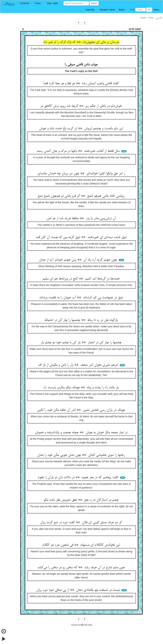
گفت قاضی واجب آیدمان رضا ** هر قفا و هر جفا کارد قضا (82, 84)
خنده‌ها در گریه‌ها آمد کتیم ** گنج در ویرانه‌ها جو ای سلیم (82, 279)
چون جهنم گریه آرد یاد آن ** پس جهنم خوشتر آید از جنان (79, 260)
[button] (25, 3)
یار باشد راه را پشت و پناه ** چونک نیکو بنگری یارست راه (82, 388)
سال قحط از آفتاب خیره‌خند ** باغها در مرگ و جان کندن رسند (79, 151)
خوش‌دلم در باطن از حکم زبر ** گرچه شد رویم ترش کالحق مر (82, 106)
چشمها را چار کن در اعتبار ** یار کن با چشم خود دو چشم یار (82, 343)
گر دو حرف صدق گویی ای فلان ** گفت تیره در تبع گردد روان (81, 523)
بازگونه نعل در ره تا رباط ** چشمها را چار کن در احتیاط (82, 320)
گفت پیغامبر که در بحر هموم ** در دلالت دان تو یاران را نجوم (79, 477)
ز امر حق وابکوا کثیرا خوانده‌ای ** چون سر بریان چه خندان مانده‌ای (82, 174)
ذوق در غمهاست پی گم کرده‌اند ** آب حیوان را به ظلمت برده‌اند (81, 298)
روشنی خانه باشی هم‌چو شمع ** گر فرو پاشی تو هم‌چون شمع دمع (81, 196)
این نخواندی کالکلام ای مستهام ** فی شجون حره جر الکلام (82, 545)
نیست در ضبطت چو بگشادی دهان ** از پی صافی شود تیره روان (79, 590)
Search (94, 3)
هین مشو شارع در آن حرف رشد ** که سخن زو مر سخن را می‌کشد (82, 568)
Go (149, 10)
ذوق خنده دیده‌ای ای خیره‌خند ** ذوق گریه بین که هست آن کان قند (82, 237)
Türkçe (151, 18)
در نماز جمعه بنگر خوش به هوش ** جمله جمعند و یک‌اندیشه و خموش (82, 433)
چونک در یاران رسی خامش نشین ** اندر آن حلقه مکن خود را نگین (81, 410)
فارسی (158, 18)
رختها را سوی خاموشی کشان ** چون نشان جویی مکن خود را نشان (82, 455)
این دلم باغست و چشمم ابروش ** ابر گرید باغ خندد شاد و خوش (81, 129)
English (143, 18)
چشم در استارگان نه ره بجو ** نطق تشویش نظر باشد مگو (82, 500)
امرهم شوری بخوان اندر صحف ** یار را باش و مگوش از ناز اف (79, 365)
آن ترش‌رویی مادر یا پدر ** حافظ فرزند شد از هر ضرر (81, 219)
